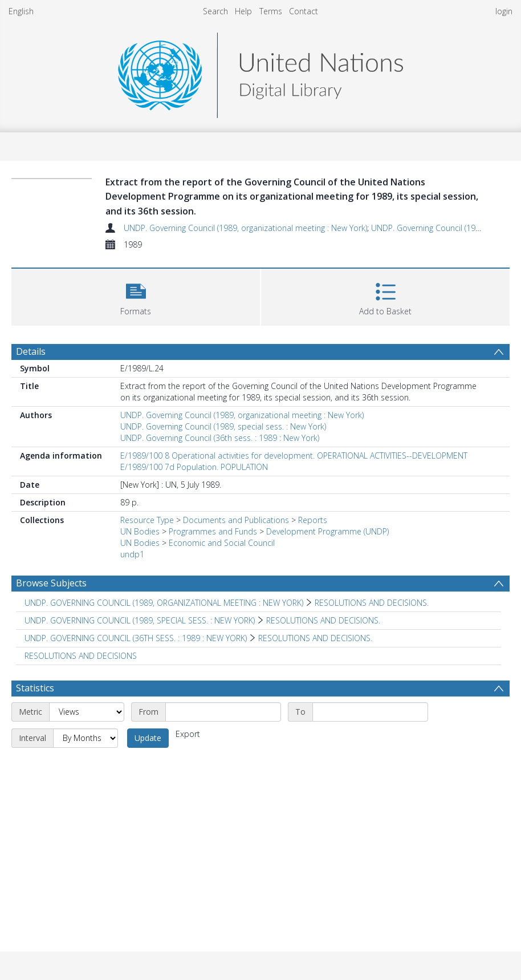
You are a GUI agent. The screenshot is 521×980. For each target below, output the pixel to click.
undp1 (132, 554)
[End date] (370, 712)
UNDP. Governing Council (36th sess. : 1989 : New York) (220, 438)
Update (148, 738)
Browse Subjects (51, 583)
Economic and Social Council (222, 543)
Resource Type (147, 520)
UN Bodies (140, 531)
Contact (304, 11)
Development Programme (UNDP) (327, 531)
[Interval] (86, 738)
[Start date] (223, 712)
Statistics (35, 688)
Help (243, 11)
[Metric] (87, 712)
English (21, 11)
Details (31, 351)
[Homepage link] (260, 72)
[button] (136, 296)
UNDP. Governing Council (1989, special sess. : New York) (223, 426)
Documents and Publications (236, 520)
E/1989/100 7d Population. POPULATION (194, 467)
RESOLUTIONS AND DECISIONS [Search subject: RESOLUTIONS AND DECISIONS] (81, 656)
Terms (271, 11)
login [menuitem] (504, 11)
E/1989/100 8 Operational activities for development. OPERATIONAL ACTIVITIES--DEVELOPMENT (294, 455)
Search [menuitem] (215, 11)
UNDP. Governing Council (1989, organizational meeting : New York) (245, 228)
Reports (313, 520)
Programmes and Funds (213, 531)
